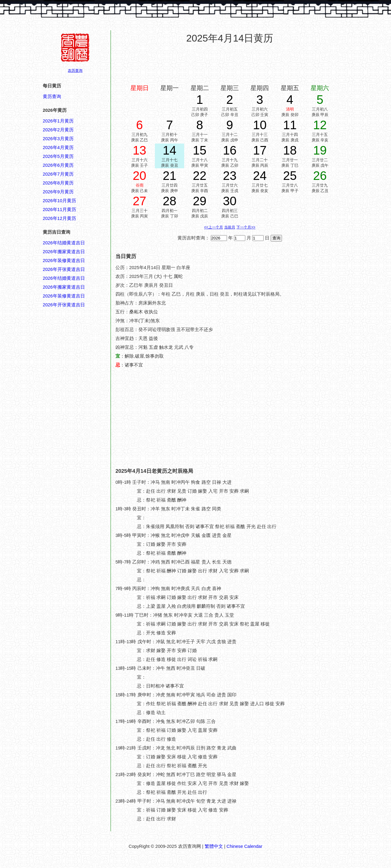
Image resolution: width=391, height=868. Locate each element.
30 (230, 201)
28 (170, 201)
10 (260, 125)
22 (200, 176)
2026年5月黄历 (58, 156)
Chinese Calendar (245, 846)
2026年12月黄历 (59, 218)
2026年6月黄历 (58, 165)
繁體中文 (214, 846)
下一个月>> (246, 227)
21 (170, 176)
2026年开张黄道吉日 (64, 269)
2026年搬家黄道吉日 (64, 252)
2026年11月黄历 (59, 210)
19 (320, 150)
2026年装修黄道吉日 (64, 261)
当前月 (230, 227)
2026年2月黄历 (58, 130)
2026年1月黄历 (58, 121)
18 (290, 150)
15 (200, 150)
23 (230, 176)
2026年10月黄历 (59, 201)
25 (290, 176)
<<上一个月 (214, 227)
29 (200, 201)
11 (290, 125)
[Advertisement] (230, 64)
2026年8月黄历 (58, 183)
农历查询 (75, 71)
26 (320, 176)
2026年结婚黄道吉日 (64, 243)
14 (170, 150)
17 (260, 150)
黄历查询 (52, 97)
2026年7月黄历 (58, 174)
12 (320, 125)
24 (260, 176)
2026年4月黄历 (58, 148)
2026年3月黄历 (58, 139)
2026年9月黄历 (58, 192)
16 (230, 150)
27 (139, 201)
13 (139, 150)
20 (139, 176)
